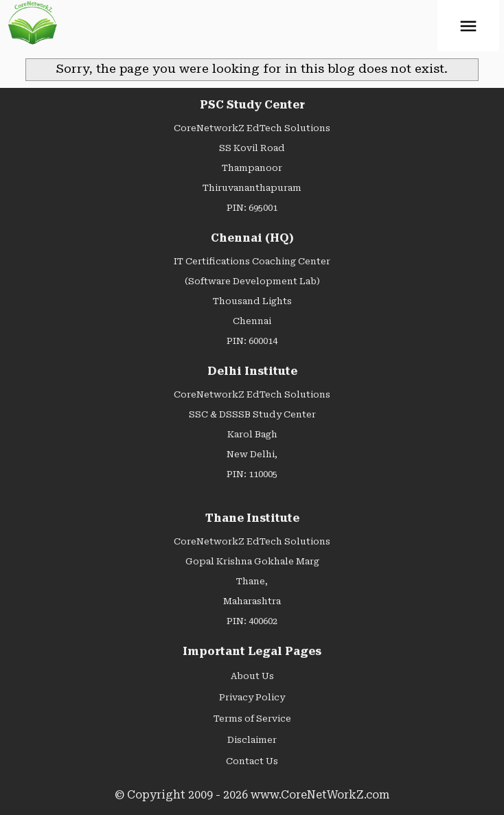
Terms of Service (252, 719)
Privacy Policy (252, 697)
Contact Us (252, 761)
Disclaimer (252, 740)
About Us (252, 676)
